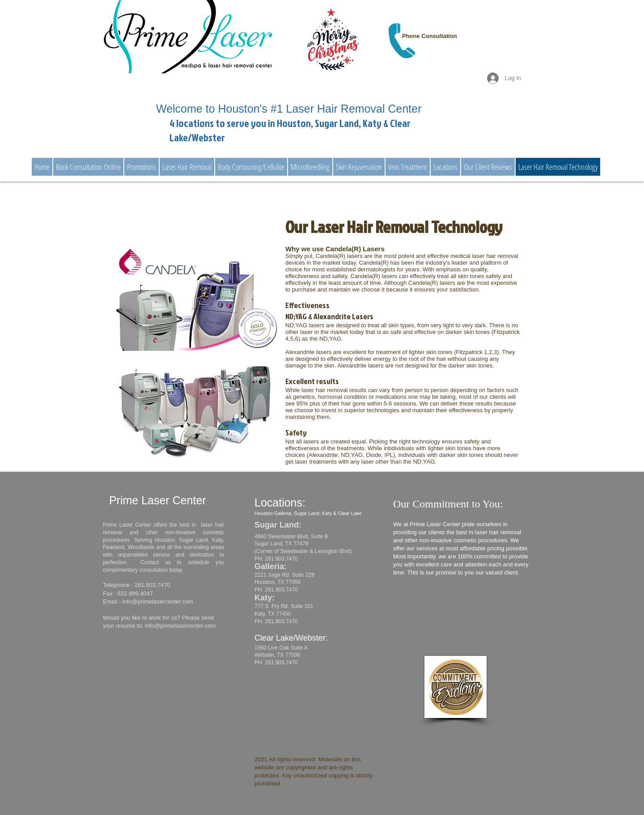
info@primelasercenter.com (157, 602)
